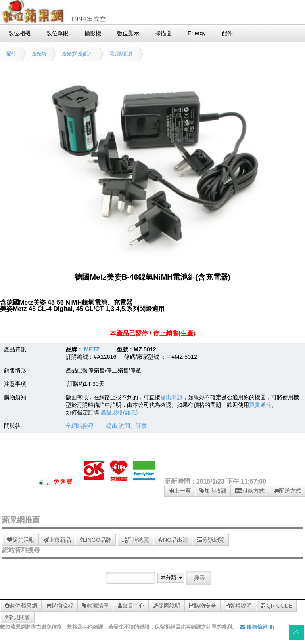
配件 (11, 54)
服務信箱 (254, 627)
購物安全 (203, 606)
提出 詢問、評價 (127, 426)
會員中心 (131, 606)
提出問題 (171, 397)
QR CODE (276, 606)
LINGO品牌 (96, 540)
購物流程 (60, 606)
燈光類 (39, 54)
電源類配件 (121, 54)
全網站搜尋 (80, 426)
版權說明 (238, 606)
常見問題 (17, 617)
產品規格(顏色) (119, 412)
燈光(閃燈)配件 (78, 54)
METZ (92, 349)
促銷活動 (21, 540)
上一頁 (180, 491)
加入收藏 (213, 491)
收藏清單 (96, 606)
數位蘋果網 (21, 606)
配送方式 (287, 491)
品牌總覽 (135, 540)
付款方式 (250, 491)
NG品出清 (173, 540)
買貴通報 (260, 405)
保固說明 (167, 606)
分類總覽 (211, 540)
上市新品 (57, 540)
